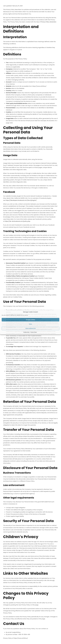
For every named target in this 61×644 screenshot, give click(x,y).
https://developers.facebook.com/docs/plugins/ (21, 200)
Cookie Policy (26, 332)
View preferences (30, 328)
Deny (30, 324)
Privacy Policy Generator (49, 22)
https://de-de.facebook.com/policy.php (18, 221)
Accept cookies (30, 320)
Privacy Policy (34, 332)
